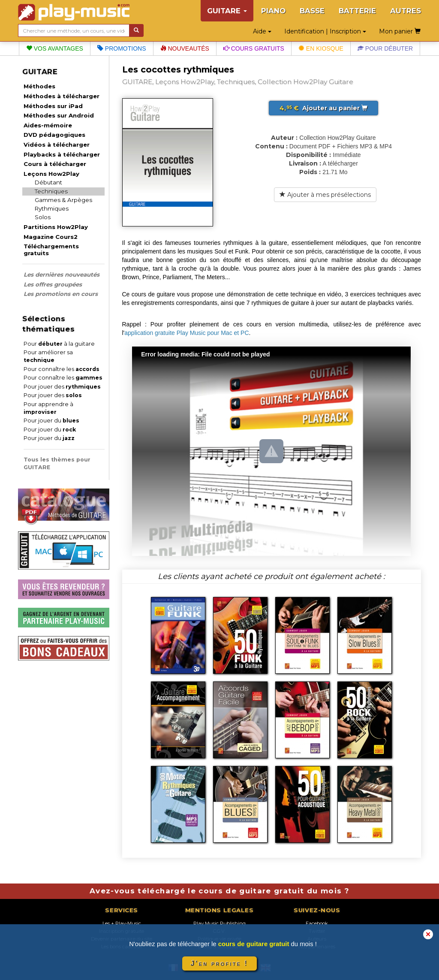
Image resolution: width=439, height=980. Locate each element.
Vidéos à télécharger (57, 145)
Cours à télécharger (55, 164)
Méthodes (39, 86)
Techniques (51, 191)
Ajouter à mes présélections (325, 195)
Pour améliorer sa (48, 356)
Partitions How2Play (56, 227)
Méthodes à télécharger (62, 96)
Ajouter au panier (323, 108)
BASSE (312, 11)
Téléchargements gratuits (51, 250)
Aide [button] (262, 31)
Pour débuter (385, 48)
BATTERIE (357, 11)
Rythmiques (52, 208)
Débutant (48, 182)
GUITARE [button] (227, 11)
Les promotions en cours (61, 294)
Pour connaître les (62, 369)
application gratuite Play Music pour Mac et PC (186, 333)
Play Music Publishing (219, 923)
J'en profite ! (219, 963)
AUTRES (406, 11)
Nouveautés (185, 48)
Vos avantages (55, 48)
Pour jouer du (51, 421)
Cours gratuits (254, 48)
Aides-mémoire (48, 125)
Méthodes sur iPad (53, 106)
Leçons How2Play (51, 174)
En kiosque (321, 48)
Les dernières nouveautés (62, 274)
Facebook (317, 923)
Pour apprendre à (48, 408)
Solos (43, 217)
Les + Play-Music (122, 923)
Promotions (122, 48)
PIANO (273, 11)
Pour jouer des (62, 387)
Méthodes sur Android (59, 115)
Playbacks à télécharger (62, 154)
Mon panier (400, 31)
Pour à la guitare (59, 344)
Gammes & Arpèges (63, 200)
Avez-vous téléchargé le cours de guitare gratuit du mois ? (219, 891)
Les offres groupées (53, 284)
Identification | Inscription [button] (325, 31)
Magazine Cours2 (51, 237)
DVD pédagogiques (54, 135)
